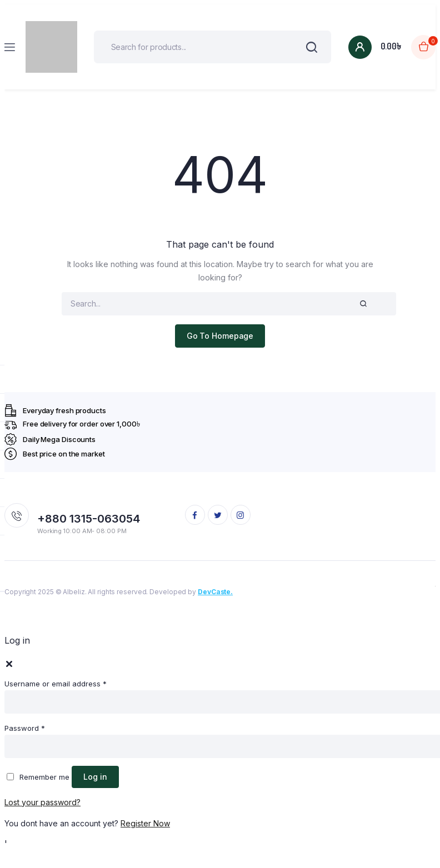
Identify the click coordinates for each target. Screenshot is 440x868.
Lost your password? (42, 802)
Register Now (145, 823)
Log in (95, 777)
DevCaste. (215, 592)
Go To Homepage (220, 336)
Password (25, 728)
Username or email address (56, 684)
